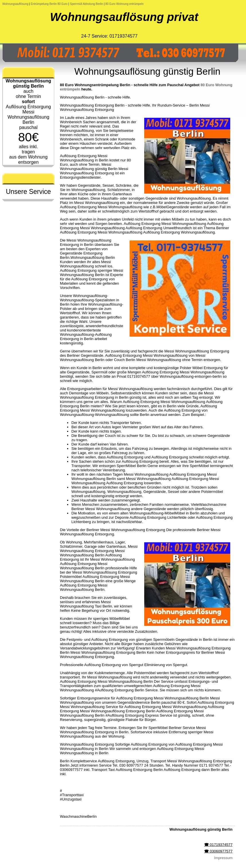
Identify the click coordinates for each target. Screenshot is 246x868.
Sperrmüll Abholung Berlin (87, 4)
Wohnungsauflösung (15, 4)
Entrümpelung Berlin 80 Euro (49, 4)
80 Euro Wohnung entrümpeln (125, 4)
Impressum (223, 858)
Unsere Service (28, 192)
